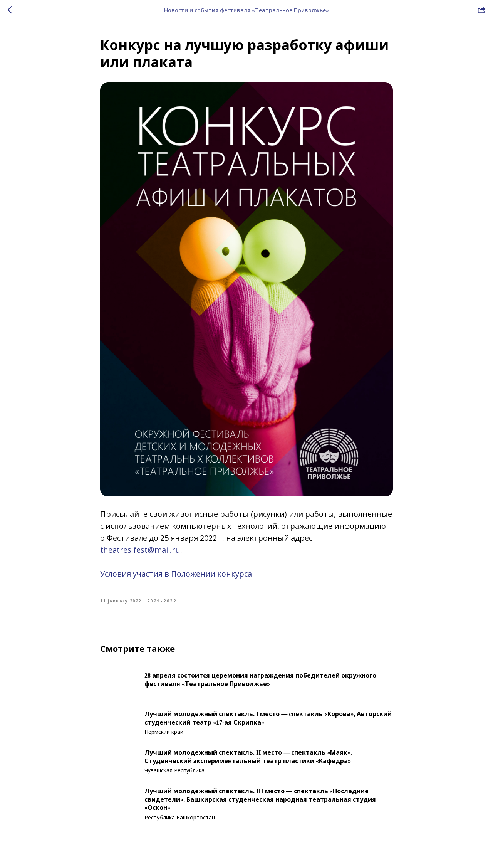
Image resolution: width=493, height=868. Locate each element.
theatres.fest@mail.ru (140, 550)
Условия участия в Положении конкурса (176, 574)
